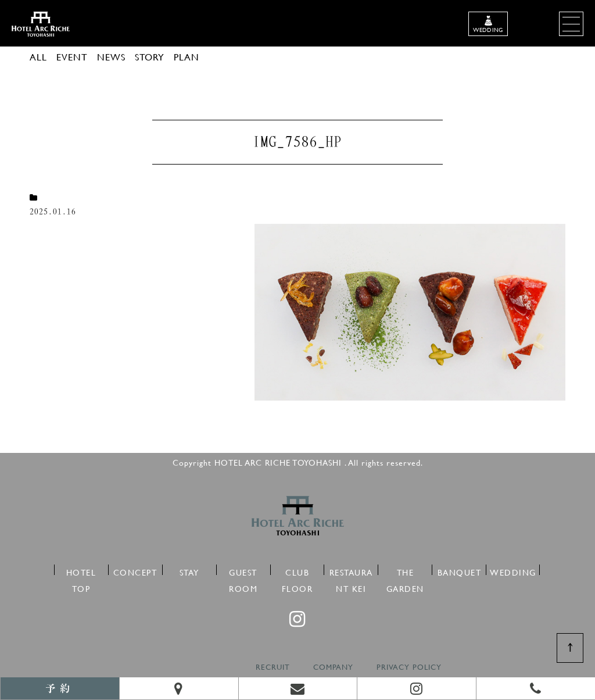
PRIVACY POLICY (409, 667)
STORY (150, 57)
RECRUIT (273, 667)
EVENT (72, 57)
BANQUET (460, 571)
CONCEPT (135, 571)
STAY (189, 571)
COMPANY (333, 667)
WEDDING (513, 571)
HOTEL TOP (81, 571)
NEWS (111, 57)
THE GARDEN (405, 571)
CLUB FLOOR (297, 571)
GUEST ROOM (243, 571)
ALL (38, 57)
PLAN (187, 57)
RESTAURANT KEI (351, 571)
